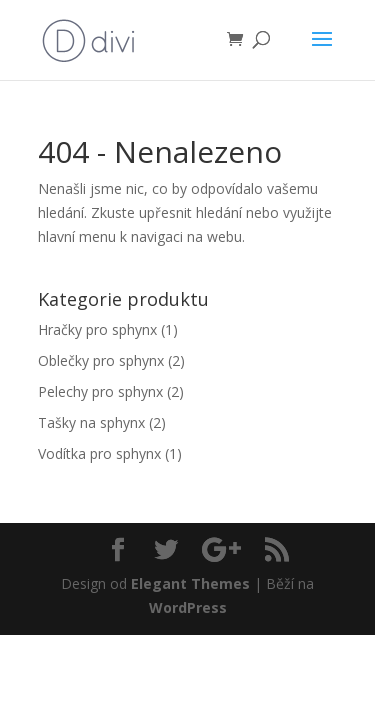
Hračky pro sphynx (97, 329)
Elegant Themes (190, 583)
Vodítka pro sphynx (99, 453)
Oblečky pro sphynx (101, 360)
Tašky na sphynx (91, 422)
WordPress (188, 607)
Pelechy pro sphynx (100, 391)
